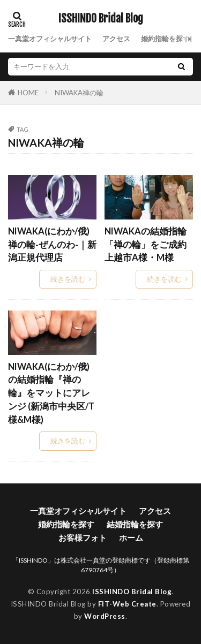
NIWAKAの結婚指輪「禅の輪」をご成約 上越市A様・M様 (149, 245)
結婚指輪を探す (135, 524)
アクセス (116, 39)
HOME (28, 92)
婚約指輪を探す (165, 39)
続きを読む (68, 279)
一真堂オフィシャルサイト (50, 39)
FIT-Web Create (127, 604)
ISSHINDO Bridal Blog (101, 19)
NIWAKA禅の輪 (79, 93)
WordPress (105, 616)
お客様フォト (83, 537)
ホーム (131, 537)
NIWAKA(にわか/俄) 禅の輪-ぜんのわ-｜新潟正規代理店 (52, 245)
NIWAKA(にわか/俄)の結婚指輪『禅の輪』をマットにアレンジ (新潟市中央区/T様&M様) (51, 393)
